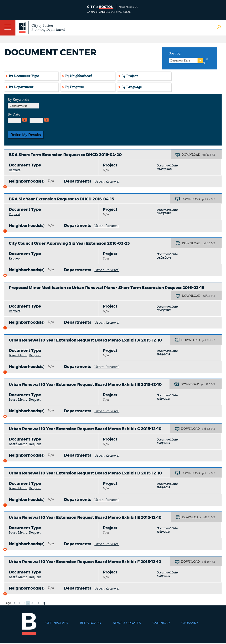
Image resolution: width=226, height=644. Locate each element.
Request (15, 170)
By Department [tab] (21, 87)
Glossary (190, 623)
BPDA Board (90, 623)
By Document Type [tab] (24, 76)
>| (44, 603)
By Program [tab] (74, 87)
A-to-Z (206, 61)
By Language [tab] (132, 87)
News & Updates (127, 623)
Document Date (180, 61)
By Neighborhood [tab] (78, 76)
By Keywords (18, 100)
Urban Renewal (107, 181)
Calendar (161, 623)
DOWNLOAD (191, 155)
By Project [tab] (130, 76)
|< (14, 603)
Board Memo (18, 355)
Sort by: (175, 53)
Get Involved (57, 623)
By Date (14, 114)
